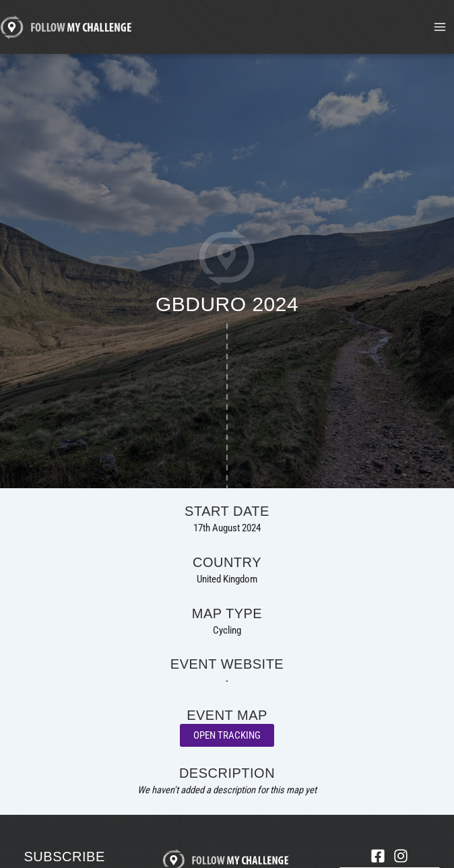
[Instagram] (401, 856)
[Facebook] (378, 856)
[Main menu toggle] (440, 27)
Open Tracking (227, 735)
